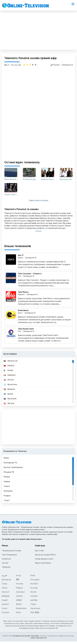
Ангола (9, 380)
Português (35, 580)
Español (5, 604)
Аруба (8, 394)
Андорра (10, 375)
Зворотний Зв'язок (43, 563)
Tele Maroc (23, 292)
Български (6, 580)
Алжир (8, 370)
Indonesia (20, 592)
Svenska (34, 596)
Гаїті (19, 276)
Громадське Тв (67, 65)
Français (6, 612)
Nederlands (21, 608)
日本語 (19, 600)
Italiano (19, 596)
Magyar (19, 588)
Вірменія (9, 389)
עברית (19, 576)
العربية (4, 576)
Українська (35, 608)
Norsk (19, 612)
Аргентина (10, 384)
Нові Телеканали (9, 555)
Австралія (10, 399)
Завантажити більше (39, 201)
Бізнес (6, 458)
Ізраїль (20, 258)
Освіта (7, 486)
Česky (5, 584)
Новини (7, 482)
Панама (56, 65)
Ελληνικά (6, 596)
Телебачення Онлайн (12, 551)
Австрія (9, 403)
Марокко (21, 295)
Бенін (20, 313)
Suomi (5, 608)
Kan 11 (21, 255)
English (5, 600)
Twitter (5, 563)
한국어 (19, 604)
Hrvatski (20, 584)
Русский (34, 588)
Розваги (7, 496)
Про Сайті (39, 551)
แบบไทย (34, 600)
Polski (33, 576)
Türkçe (33, 604)
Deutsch (6, 592)
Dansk (5, 588)
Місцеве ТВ (9, 472)
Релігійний (8, 491)
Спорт (7, 500)
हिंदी (18, 580)
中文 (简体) (35, 612)
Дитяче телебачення (13, 467)
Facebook (6, 559)
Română (34, 584)
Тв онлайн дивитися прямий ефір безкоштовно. (22, 539)
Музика (7, 477)
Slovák (33, 592)
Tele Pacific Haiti (26, 329)
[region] (38, 382)
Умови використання (44, 559)
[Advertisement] (38, 31)
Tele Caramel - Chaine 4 (30, 274)
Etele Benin (23, 311)
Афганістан (11, 361)
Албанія (9, 366)
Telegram (6, 567)
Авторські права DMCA (45, 555)
